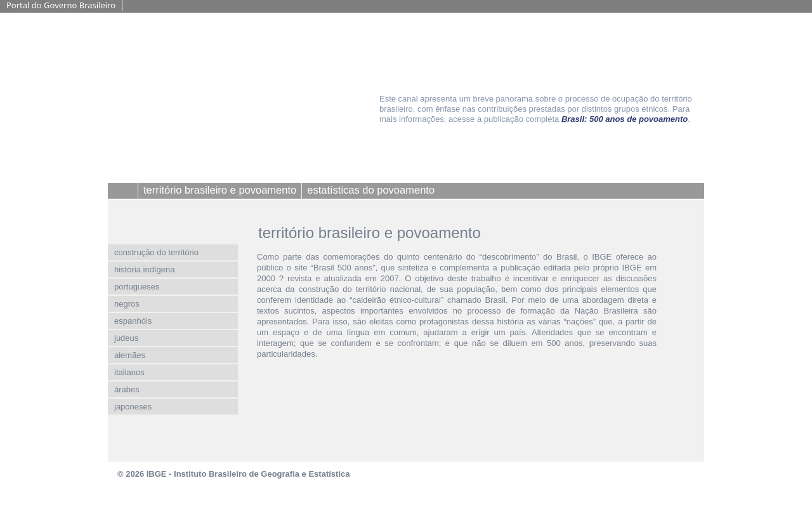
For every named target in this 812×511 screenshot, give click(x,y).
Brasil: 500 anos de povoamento (625, 119)
